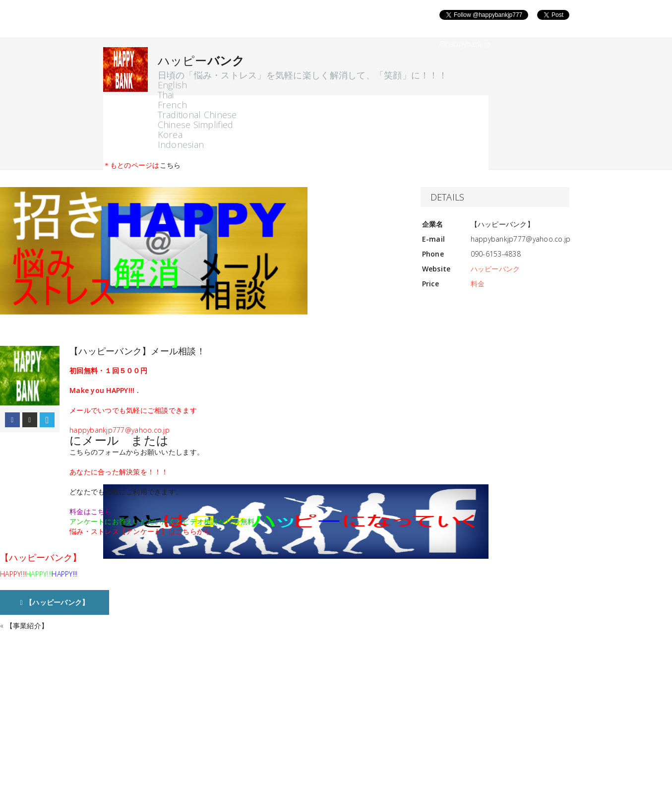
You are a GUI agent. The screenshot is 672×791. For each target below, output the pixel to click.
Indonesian (181, 144)
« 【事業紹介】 (24, 626)
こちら (170, 165)
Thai (166, 95)
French (173, 105)
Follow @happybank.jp (446, 31)
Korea (170, 134)
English (173, 85)
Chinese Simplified (196, 125)
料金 (478, 284)
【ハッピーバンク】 (55, 602)
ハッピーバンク (495, 269)
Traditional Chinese (197, 115)
